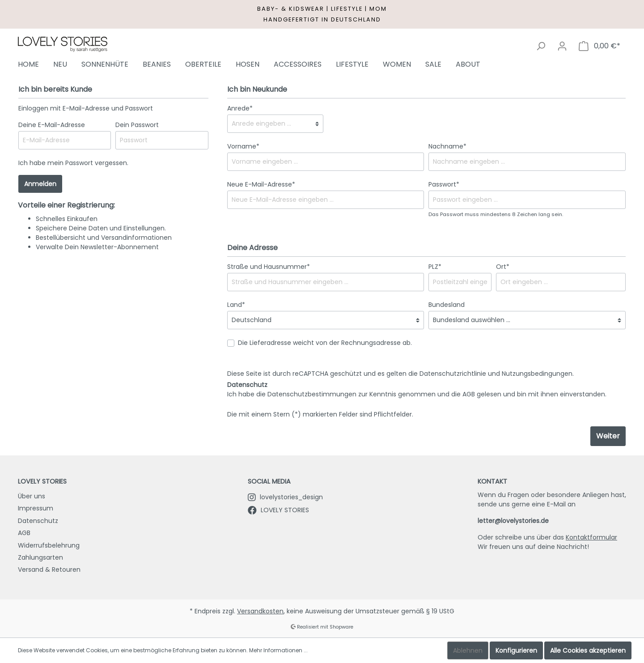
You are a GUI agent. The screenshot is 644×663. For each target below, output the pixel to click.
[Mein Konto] (562, 46)
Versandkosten (260, 611)
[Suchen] (541, 46)
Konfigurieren (516, 650)
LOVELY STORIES (278, 510)
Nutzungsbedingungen (537, 374)
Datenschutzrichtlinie (453, 374)
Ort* (503, 267)
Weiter (608, 436)
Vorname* (243, 146)
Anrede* (240, 108)
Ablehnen (468, 650)
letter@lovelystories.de (513, 521)
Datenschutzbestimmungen (312, 394)
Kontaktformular (591, 537)
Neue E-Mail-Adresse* (261, 184)
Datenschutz (38, 521)
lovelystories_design (285, 497)
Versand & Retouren (49, 569)
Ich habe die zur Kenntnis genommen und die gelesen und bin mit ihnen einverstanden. (417, 394)
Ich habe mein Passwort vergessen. (73, 163)
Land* (236, 305)
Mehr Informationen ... (278, 650)
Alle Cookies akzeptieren (588, 650)
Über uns (32, 496)
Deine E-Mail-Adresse (52, 125)
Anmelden (40, 184)
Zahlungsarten (40, 557)
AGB (469, 394)
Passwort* (444, 184)
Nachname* (447, 146)
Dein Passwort (137, 125)
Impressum (36, 508)
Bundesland (447, 305)
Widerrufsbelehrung (49, 545)
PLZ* (435, 267)
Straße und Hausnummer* (269, 267)
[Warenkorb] (600, 46)
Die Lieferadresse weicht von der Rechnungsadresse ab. (325, 343)
